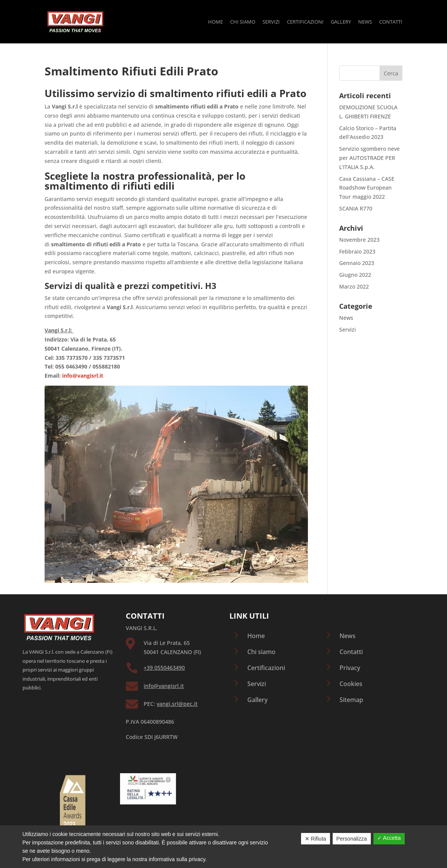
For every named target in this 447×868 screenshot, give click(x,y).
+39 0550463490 (164, 668)
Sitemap (351, 700)
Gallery (341, 22)
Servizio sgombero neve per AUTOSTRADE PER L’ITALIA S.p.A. (369, 158)
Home (215, 22)
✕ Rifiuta (316, 839)
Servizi (271, 22)
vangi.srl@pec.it (177, 704)
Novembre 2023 (359, 240)
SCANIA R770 (356, 208)
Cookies (351, 684)
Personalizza (352, 839)
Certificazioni (305, 22)
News (365, 22)
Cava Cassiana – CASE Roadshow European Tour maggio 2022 (367, 188)
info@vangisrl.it (164, 686)
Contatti (391, 22)
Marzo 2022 (354, 286)
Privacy (350, 668)
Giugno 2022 (355, 275)
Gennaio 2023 (357, 263)
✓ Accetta (389, 838)
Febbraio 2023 (357, 251)
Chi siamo (243, 22)
